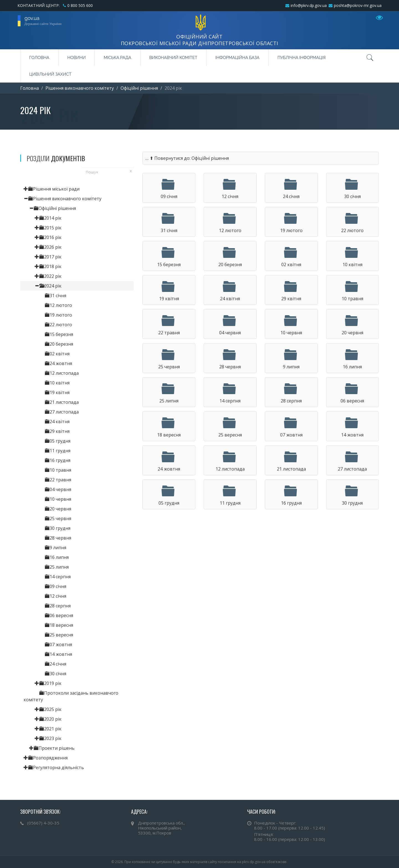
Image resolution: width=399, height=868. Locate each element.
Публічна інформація (301, 58)
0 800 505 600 (80, 5)
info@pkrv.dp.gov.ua (309, 5)
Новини (76, 58)
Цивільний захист (50, 74)
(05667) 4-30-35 (43, 823)
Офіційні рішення (139, 88)
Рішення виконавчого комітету (80, 88)
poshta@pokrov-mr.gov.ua (358, 5)
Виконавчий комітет (173, 58)
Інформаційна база (237, 58)
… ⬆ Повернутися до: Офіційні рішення (187, 158)
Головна (39, 58)
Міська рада (117, 58)
